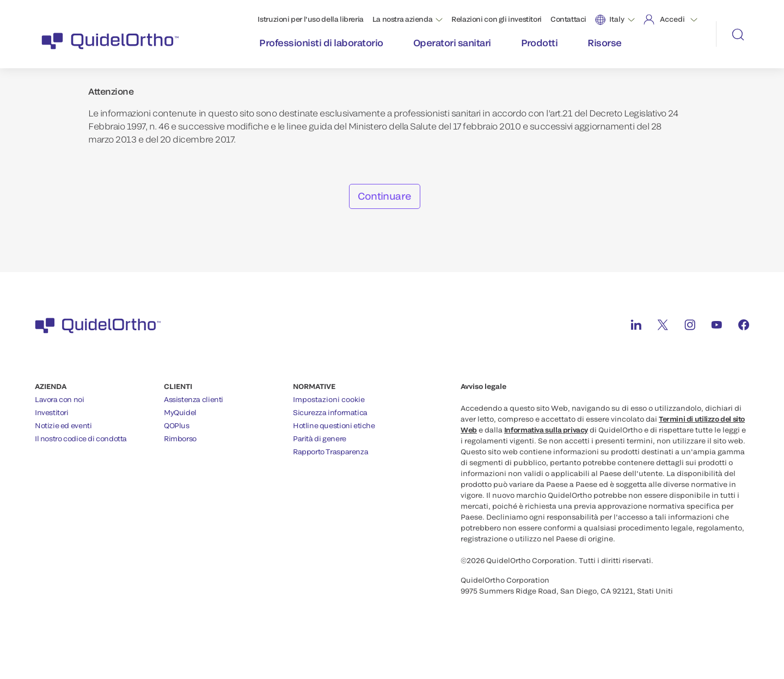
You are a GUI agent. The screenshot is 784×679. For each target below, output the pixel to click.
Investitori (52, 412)
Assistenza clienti (194, 399)
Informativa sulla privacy (546, 430)
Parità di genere (320, 439)
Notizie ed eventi (63, 425)
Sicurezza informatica (330, 412)
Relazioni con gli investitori (497, 19)
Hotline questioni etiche (334, 425)
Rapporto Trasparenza (330, 452)
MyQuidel (180, 412)
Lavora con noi (60, 399)
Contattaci (568, 19)
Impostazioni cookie (329, 399)
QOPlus (177, 425)
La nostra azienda (402, 19)
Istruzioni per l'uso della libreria (310, 19)
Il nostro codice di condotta (81, 439)
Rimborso (180, 439)
